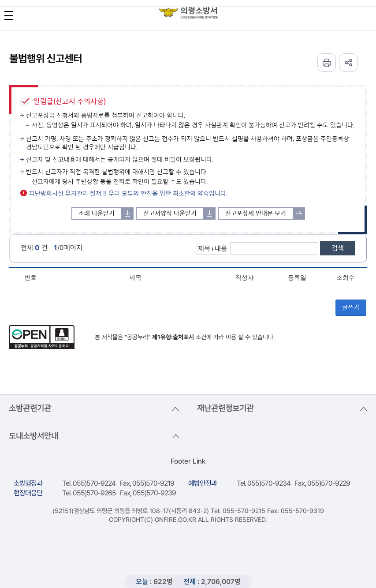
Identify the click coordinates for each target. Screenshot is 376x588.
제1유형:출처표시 (173, 337)
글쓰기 (351, 307)
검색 (338, 248)
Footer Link (188, 461)
